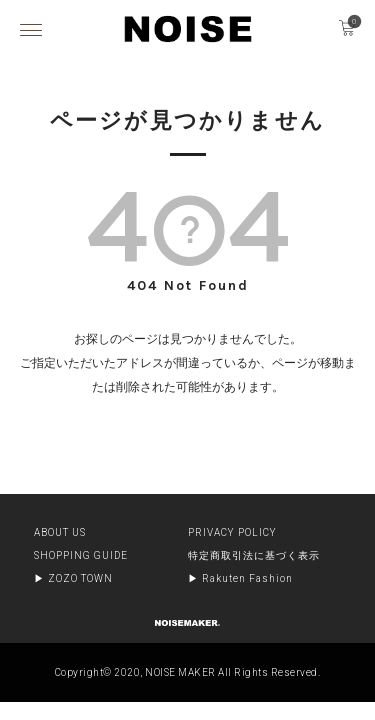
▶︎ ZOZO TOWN (73, 578)
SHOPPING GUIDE (81, 555)
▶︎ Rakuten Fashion (240, 578)
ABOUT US (60, 532)
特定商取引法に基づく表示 (254, 555)
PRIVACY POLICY (232, 532)
